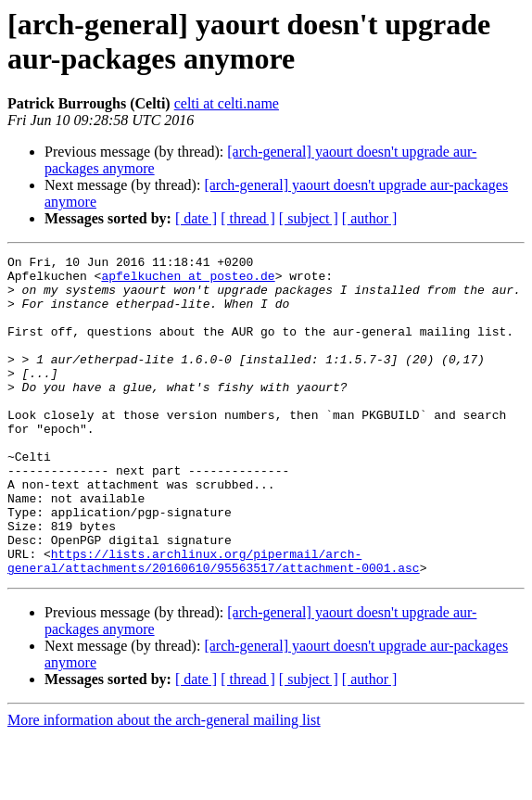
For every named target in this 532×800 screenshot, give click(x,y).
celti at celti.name (227, 103)
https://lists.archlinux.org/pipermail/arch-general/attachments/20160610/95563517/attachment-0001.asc (214, 623)
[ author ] (370, 218)
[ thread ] (248, 218)
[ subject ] (309, 218)
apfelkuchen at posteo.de (188, 281)
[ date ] (196, 218)
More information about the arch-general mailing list (164, 784)
